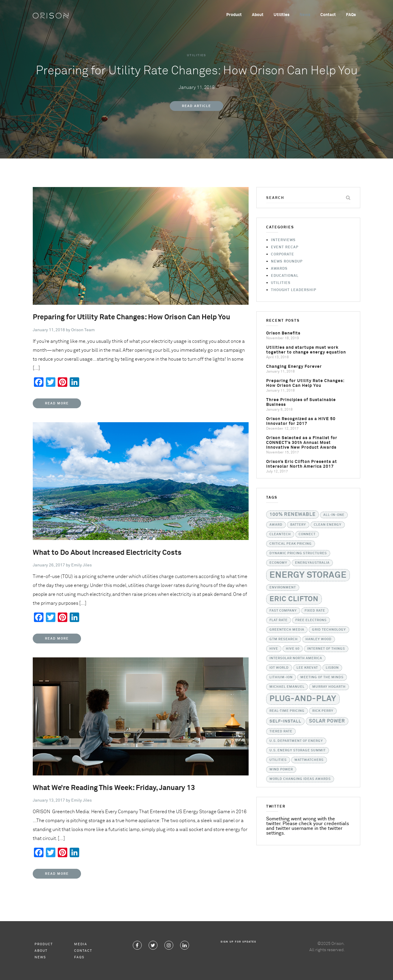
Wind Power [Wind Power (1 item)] (281, 769)
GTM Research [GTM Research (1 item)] (284, 639)
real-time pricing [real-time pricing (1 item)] (287, 711)
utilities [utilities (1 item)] (278, 760)
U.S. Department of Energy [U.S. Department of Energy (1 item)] (296, 741)
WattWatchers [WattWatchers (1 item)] (309, 760)
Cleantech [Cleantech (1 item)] (280, 534)
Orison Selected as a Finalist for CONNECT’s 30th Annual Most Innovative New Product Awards (302, 443)
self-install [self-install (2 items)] (285, 721)
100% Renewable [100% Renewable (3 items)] (293, 515)
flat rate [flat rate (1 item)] (279, 620)
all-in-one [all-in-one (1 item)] (334, 515)
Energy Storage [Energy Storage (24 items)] (308, 575)
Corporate (283, 255)
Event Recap (285, 247)
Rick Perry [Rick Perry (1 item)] (323, 711)
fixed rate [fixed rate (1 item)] (315, 611)
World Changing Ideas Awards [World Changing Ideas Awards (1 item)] (300, 779)
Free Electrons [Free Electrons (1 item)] (311, 620)
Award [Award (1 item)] (276, 525)
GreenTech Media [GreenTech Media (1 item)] (287, 630)
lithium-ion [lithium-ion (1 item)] (281, 677)
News (305, 15)
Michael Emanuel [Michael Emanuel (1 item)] (287, 687)
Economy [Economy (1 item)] (278, 563)
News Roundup (287, 262)
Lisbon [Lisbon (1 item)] (332, 668)
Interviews (283, 240)
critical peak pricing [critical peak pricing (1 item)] (291, 544)
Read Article (196, 106)
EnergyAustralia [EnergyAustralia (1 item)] (312, 563)
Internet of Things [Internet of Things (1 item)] (326, 649)
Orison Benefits (283, 333)
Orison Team (83, 330)
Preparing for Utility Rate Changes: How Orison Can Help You (131, 317)
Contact (328, 15)
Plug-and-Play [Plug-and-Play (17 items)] (303, 699)
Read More (57, 403)
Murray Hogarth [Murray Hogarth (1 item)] (329, 687)
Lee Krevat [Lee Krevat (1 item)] (307, 668)
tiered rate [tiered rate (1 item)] (281, 731)
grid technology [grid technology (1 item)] (329, 630)
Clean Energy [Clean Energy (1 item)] (328, 525)
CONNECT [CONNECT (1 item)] (307, 534)
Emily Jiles (81, 565)
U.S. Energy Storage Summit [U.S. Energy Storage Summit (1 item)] (298, 750)
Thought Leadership (294, 290)
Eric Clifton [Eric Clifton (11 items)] (294, 599)
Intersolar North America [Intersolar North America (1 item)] (296, 658)
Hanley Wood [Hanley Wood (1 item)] (319, 639)
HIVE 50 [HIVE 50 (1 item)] (293, 649)
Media (81, 944)
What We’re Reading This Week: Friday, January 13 (114, 788)
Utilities (282, 15)
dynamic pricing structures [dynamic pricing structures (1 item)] (298, 553)
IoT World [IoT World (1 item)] (279, 668)
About (258, 15)
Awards (279, 269)
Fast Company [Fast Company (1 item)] (283, 611)
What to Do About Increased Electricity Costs (107, 553)
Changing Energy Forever (294, 367)
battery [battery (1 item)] (298, 525)
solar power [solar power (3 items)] (327, 721)
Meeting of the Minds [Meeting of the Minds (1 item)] (322, 677)
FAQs (351, 15)
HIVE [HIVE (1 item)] (274, 649)
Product (234, 15)
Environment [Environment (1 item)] (283, 588)
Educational (285, 276)
